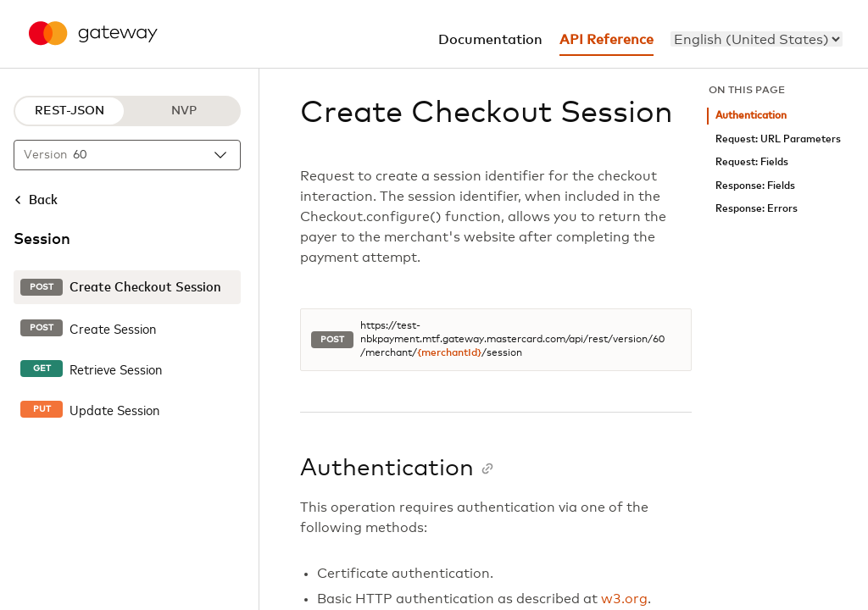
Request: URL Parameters (778, 139)
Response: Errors (757, 209)
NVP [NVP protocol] (184, 111)
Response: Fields (755, 186)
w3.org (624, 599)
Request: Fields (752, 162)
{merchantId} (449, 353)
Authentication (751, 116)
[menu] (757, 39)
